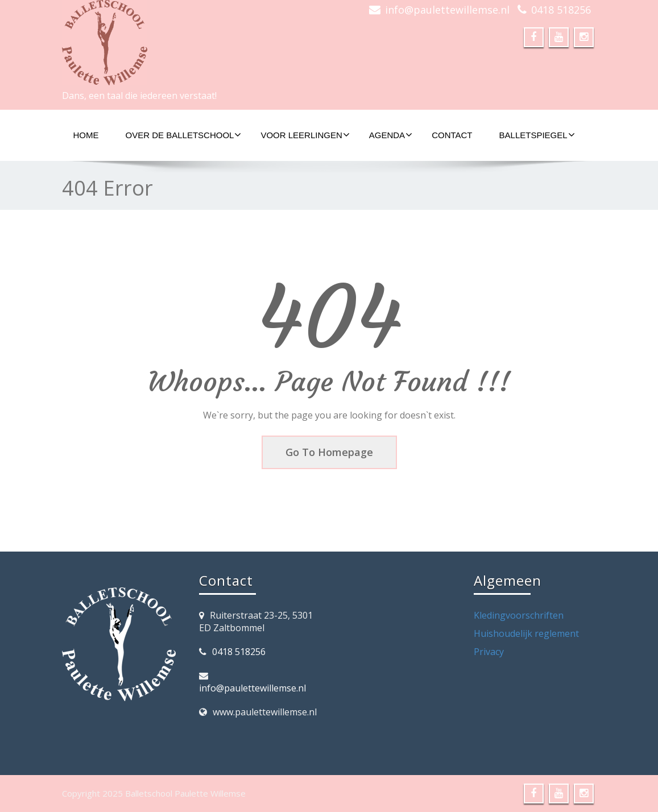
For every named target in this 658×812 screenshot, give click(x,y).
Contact (452, 135)
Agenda (391, 135)
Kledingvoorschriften (519, 615)
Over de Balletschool (184, 135)
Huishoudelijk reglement (526, 633)
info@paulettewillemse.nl (447, 10)
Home (86, 135)
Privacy (489, 652)
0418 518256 (561, 10)
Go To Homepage (329, 452)
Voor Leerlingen (305, 135)
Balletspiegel (537, 135)
